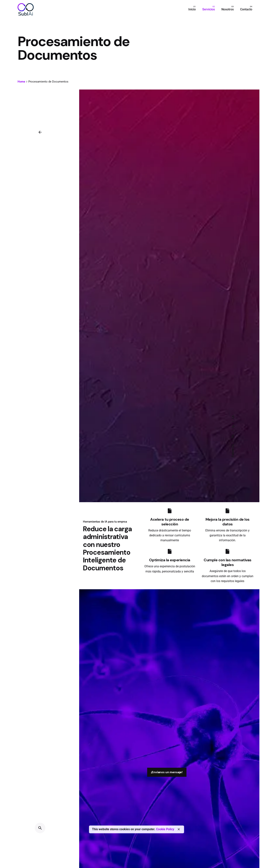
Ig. (233, 426)
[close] (179, 829)
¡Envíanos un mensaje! (167, 772)
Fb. (233, 436)
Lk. (233, 417)
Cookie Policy (165, 829)
